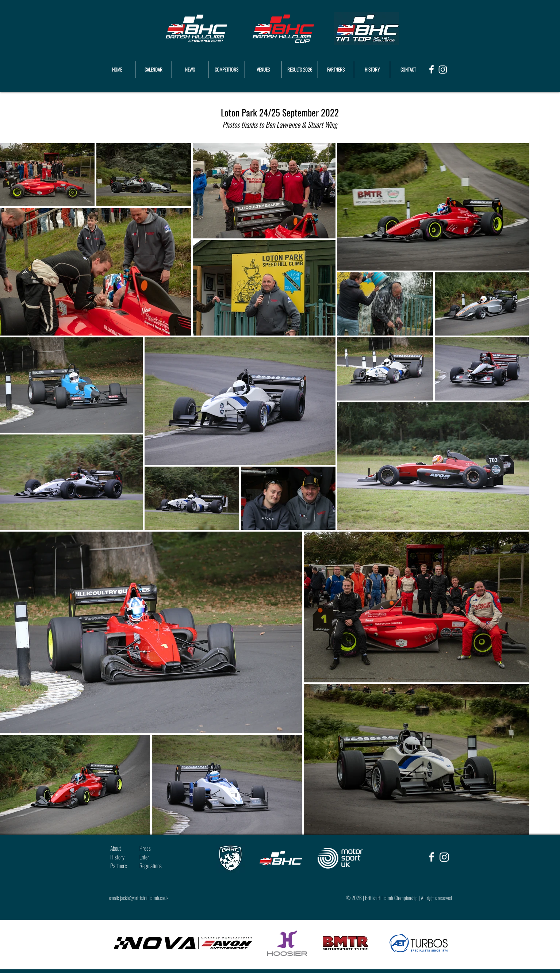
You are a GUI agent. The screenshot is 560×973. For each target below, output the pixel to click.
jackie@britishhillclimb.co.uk (144, 898)
